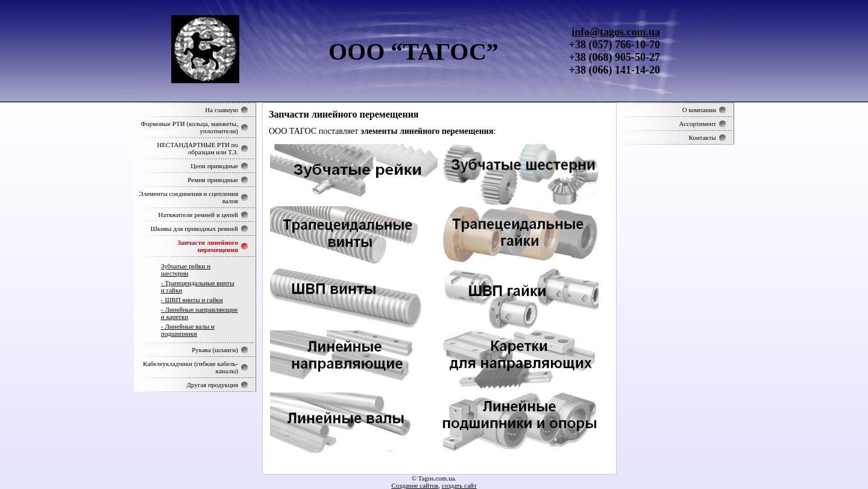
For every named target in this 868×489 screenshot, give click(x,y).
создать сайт (459, 485)
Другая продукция (212, 385)
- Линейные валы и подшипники (188, 330)
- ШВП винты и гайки (192, 300)
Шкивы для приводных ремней (194, 229)
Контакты (703, 137)
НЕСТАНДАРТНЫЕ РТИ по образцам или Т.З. (197, 148)
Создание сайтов (415, 485)
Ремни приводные (213, 180)
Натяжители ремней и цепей (198, 215)
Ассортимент (697, 124)
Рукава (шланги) (215, 350)
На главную (222, 110)
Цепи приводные (214, 166)
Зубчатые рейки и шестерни (186, 270)
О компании (699, 110)
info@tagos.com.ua (616, 32)
